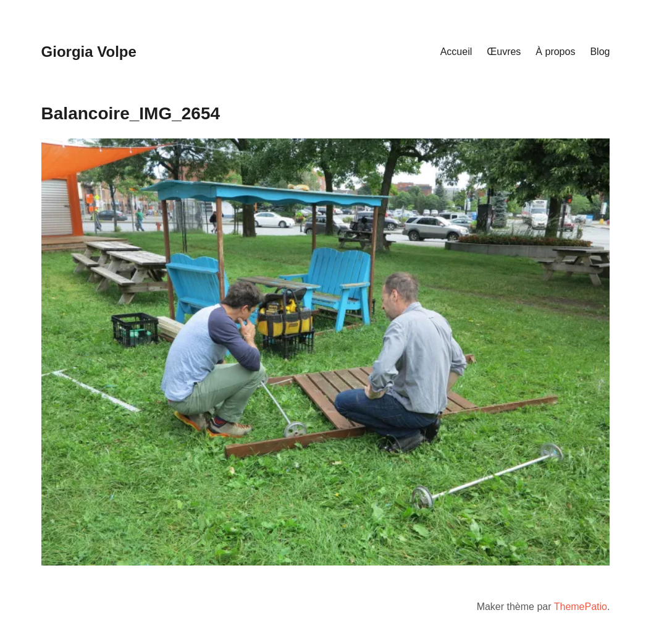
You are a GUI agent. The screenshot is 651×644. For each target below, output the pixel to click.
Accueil (456, 52)
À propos (555, 52)
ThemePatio (581, 607)
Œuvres (504, 52)
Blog (600, 52)
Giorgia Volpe (89, 52)
